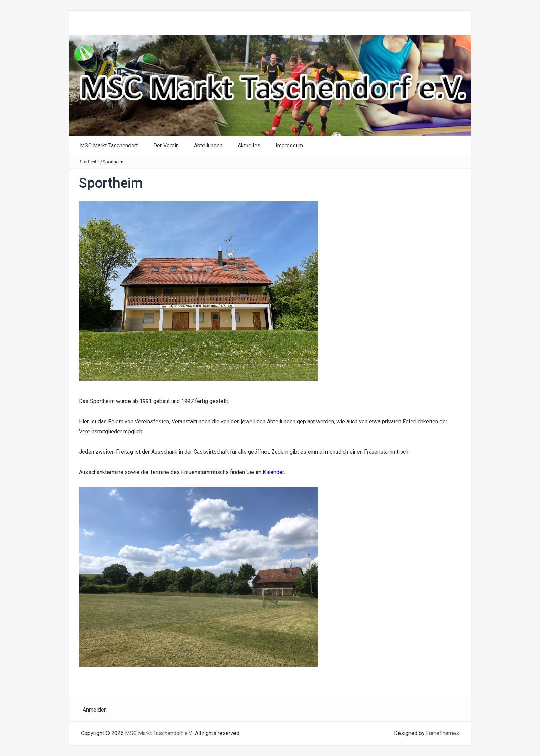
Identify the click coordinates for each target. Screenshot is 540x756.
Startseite (89, 162)
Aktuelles (249, 146)
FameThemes (443, 733)
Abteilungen (208, 146)
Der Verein (166, 146)
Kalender (273, 472)
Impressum (289, 146)
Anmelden (95, 710)
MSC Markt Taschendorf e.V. (159, 733)
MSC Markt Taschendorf (109, 146)
